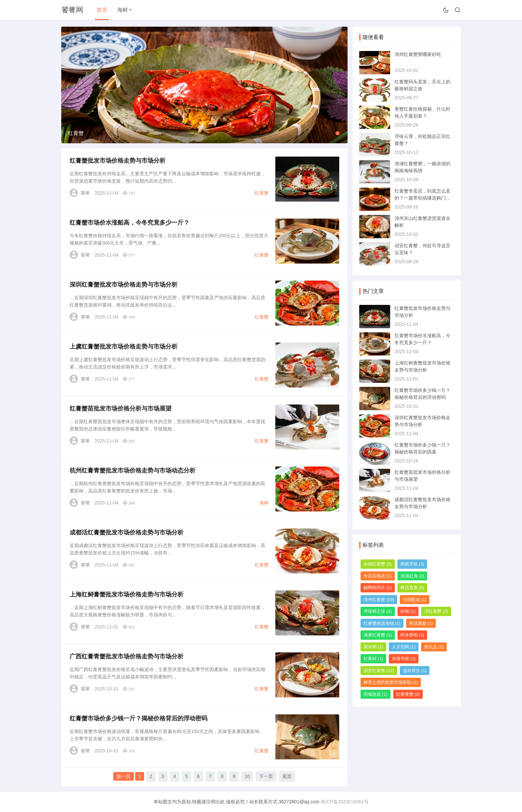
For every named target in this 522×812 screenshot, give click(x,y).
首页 (102, 10)
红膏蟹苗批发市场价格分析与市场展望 (121, 408)
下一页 (266, 776)
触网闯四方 (378, 588)
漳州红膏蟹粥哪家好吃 (418, 54)
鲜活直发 (412, 588)
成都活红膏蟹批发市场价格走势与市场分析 (127, 532)
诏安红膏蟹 (379, 671)
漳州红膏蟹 (379, 600)
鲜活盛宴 (421, 623)
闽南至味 (412, 564)
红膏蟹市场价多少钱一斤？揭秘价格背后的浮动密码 (138, 718)
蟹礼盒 (434, 647)
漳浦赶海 (412, 576)
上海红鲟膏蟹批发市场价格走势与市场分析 (127, 594)
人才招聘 (404, 647)
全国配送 (415, 600)
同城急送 (376, 694)
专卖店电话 (378, 576)
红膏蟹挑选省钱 (382, 623)
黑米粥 (373, 647)
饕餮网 (72, 10)
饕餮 (85, 193)
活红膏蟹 (436, 611)
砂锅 (408, 611)
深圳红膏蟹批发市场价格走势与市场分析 (124, 285)
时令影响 (412, 635)
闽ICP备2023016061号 (344, 802)
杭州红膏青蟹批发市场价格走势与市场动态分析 (132, 470)
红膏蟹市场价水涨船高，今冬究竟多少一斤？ (130, 223)
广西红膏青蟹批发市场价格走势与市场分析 (127, 656)
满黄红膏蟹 (378, 635)
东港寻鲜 (404, 659)
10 (247, 776)
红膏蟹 (262, 193)
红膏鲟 (373, 659)
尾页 (287, 776)
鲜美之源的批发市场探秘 (391, 682)
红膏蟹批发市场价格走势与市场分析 (118, 161)
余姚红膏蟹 (378, 564)
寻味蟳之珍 (378, 611)
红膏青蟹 (408, 694)
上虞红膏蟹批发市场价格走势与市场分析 (124, 347)
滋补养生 (415, 671)
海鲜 (123, 10)
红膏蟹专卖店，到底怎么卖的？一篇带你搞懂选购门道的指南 (422, 198)
